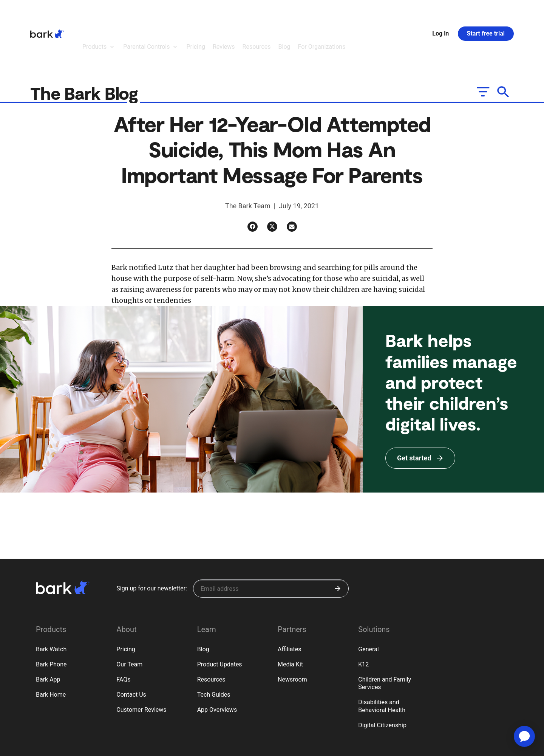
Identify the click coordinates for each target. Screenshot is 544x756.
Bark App (48, 638)
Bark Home (51, 653)
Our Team (129, 623)
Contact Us (131, 653)
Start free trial (486, 13)
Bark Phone (51, 623)
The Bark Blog (86, 51)
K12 (363, 623)
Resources (211, 638)
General (368, 608)
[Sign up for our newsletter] (271, 547)
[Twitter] (272, 185)
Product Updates (220, 623)
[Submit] (338, 547)
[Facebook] (253, 185)
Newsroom (292, 638)
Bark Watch (51, 608)
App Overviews (217, 668)
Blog (203, 608)
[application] (524, 736)
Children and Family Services (385, 642)
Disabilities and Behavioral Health (382, 665)
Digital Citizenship (382, 684)
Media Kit (290, 623)
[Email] (292, 185)
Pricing (126, 608)
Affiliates (290, 608)
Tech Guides (214, 653)
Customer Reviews (141, 668)
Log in (440, 13)
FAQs (123, 638)
